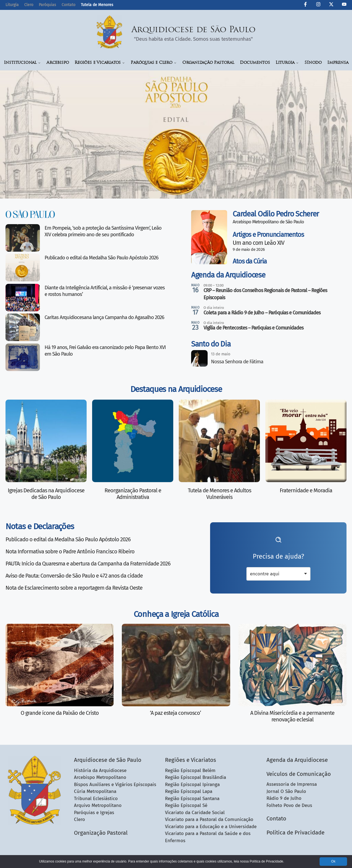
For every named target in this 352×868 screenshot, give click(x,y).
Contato (68, 5)
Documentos (255, 63)
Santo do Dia (211, 344)
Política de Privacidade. (267, 861)
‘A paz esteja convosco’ (176, 713)
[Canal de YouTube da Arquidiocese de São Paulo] (344, 5)
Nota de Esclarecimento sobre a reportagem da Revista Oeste (74, 588)
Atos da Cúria (250, 261)
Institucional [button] (22, 63)
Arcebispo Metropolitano (100, 777)
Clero (29, 5)
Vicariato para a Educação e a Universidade (211, 827)
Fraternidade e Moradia (306, 490)
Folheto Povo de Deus (289, 805)
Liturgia (12, 5)
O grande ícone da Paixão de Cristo (60, 713)
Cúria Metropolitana (95, 791)
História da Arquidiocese (100, 771)
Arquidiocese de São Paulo (194, 30)
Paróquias (47, 5)
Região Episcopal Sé (186, 805)
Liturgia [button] (287, 63)
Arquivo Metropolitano (98, 805)
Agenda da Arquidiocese (228, 275)
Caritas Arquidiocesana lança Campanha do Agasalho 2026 (104, 317)
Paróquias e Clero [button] (154, 63)
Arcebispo (58, 63)
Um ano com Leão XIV (258, 243)
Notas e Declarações (40, 526)
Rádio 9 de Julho (284, 798)
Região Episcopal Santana (192, 799)
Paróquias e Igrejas (94, 813)
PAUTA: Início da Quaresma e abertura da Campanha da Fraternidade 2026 (88, 564)
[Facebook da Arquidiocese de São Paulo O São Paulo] (305, 5)
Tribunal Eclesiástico (96, 799)
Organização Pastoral (208, 63)
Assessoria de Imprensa (292, 784)
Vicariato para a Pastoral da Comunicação (209, 819)
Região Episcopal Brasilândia (196, 777)
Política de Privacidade (295, 833)
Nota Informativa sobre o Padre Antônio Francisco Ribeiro (70, 551)
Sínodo (313, 63)
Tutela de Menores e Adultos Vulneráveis (219, 494)
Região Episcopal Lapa (189, 791)
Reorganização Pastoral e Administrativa (133, 494)
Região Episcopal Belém (190, 771)
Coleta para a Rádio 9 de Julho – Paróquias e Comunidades (262, 313)
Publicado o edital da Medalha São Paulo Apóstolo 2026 (101, 258)
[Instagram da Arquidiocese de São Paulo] (318, 5)
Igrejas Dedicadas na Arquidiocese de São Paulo (46, 494)
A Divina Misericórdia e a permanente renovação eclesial (292, 716)
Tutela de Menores (97, 5)
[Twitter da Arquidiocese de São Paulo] (331, 5)
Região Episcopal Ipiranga (192, 785)
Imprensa (338, 63)
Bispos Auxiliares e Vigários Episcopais (115, 785)
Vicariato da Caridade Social (195, 813)
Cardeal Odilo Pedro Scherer (276, 214)
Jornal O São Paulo (286, 791)
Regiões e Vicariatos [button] (100, 63)
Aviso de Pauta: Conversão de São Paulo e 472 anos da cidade (74, 576)
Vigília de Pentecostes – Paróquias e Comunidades (253, 328)
